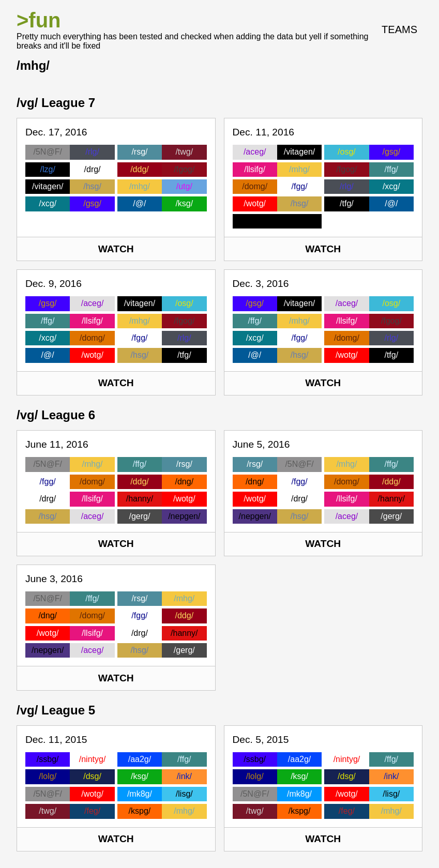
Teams (399, 29)
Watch (116, 249)
